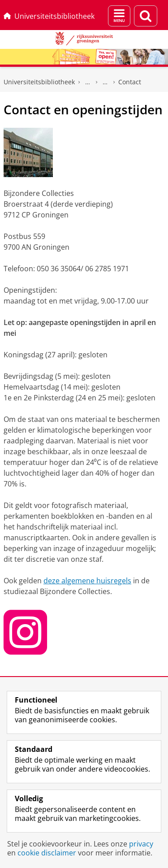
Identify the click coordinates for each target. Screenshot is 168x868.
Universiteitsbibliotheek (49, 16)
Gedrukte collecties (88, 82)
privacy (141, 844)
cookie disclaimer (47, 853)
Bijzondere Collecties (105, 82)
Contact (130, 82)
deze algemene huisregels (87, 581)
